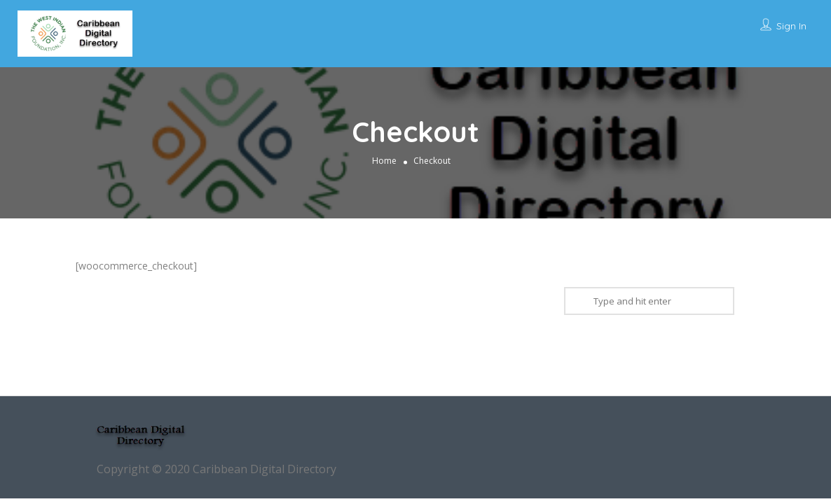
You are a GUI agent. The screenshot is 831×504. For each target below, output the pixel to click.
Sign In (791, 26)
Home (384, 161)
